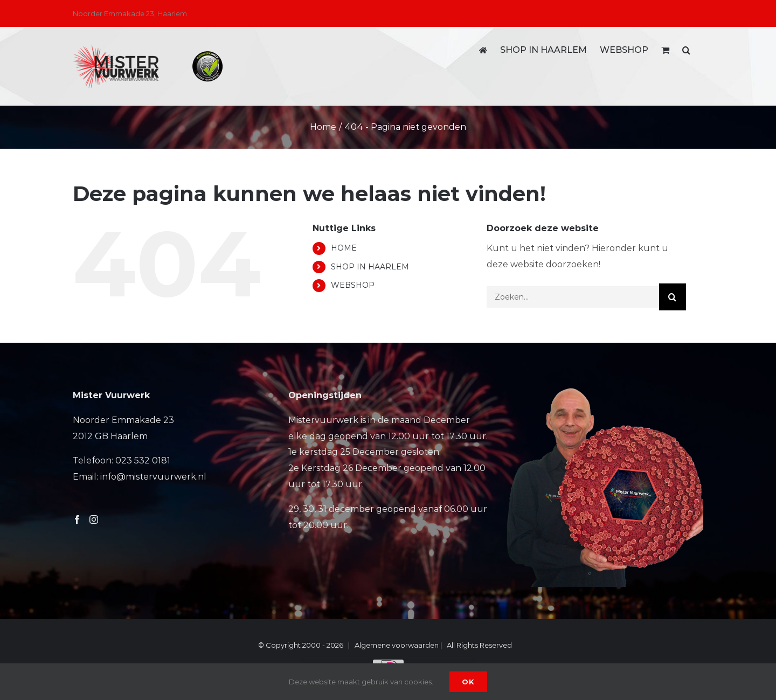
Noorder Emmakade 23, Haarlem (130, 13)
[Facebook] (77, 519)
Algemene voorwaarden (397, 645)
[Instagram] (94, 519)
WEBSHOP (353, 285)
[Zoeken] (673, 297)
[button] (686, 50)
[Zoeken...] (573, 297)
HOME (344, 248)
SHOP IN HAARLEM (370, 267)
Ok (468, 682)
